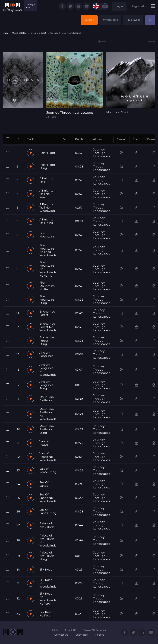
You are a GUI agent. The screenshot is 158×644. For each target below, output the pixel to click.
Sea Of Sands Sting (48, 511)
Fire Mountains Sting (47, 300)
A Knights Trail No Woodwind (47, 208)
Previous (102, 42)
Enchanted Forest (47, 313)
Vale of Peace (44, 443)
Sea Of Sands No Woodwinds (48, 498)
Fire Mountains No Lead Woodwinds (48, 250)
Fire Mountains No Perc (47, 286)
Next (151, 42)
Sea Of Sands (44, 484)
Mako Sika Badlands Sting (47, 429)
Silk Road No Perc (46, 614)
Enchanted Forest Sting (47, 341)
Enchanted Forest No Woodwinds (48, 327)
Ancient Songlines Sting (46, 385)
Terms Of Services (95, 630)
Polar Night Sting (47, 166)
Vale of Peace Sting (48, 470)
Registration (140, 6)
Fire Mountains (47, 235)
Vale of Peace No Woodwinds (48, 457)
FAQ (55, 630)
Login (119, 6)
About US (71, 630)
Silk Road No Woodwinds (48, 583)
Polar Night (47, 153)
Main (5, 33)
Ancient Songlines (46, 354)
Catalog (89, 20)
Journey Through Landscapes (102, 153)
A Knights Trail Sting (46, 221)
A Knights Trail (46, 180)
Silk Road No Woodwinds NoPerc (48, 599)
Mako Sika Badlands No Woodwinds (48, 414)
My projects (110, 20)
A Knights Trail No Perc (46, 194)
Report (100, 635)
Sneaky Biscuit (38, 33)
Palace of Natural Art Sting (47, 556)
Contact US (61, 635)
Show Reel (82, 635)
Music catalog (19, 33)
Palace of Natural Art (47, 525)
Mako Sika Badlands (47, 399)
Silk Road (46, 570)
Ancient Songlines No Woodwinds (48, 370)
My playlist (133, 20)
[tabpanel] (79, 85)
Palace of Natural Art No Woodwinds (48, 541)
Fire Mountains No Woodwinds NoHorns (48, 269)
